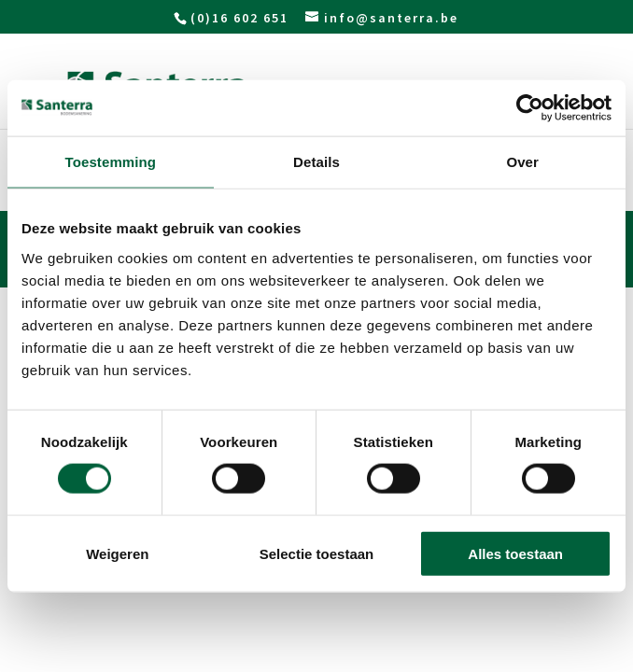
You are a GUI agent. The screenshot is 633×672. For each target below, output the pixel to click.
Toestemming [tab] (111, 162)
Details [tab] (316, 162)
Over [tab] (522, 162)
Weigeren (117, 553)
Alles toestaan (515, 553)
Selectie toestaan (317, 553)
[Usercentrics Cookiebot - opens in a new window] (530, 108)
